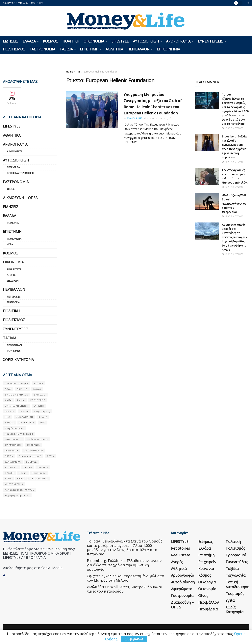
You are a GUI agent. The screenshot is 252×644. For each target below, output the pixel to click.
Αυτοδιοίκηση (146, 41)
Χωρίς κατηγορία (18, 360)
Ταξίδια (66, 49)
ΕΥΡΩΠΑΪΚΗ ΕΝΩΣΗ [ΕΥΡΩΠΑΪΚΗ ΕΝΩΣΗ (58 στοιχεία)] (17, 406)
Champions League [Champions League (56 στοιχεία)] (17, 383)
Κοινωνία (13, 223)
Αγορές (11, 275)
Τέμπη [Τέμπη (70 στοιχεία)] (23, 473)
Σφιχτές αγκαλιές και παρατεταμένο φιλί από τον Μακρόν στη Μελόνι (126, 578)
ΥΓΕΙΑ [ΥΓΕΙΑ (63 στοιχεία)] (8, 478)
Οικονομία (94, 41)
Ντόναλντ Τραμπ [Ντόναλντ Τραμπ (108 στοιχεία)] (38, 439)
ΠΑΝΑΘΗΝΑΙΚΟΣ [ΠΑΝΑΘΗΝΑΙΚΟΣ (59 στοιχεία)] (33, 450)
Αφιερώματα (15, 151)
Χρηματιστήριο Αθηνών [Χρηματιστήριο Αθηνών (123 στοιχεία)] (20, 490)
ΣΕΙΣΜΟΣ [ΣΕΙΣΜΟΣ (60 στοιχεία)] (31, 462)
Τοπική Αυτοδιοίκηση (20, 173)
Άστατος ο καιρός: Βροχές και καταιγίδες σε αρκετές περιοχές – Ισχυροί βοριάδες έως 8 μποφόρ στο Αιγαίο (235, 237)
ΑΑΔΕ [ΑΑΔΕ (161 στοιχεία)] (8, 389)
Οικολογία (13, 302)
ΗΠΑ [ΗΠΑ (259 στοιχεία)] (8, 417)
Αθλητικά (114, 49)
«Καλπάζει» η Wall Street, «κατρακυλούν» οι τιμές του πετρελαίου (234, 204)
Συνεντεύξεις (210, 41)
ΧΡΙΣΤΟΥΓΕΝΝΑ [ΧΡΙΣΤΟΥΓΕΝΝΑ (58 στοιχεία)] (14, 484)
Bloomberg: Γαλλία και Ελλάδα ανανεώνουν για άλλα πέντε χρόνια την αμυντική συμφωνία (124, 565)
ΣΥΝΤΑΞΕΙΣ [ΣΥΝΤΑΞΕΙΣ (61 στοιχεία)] (11, 467)
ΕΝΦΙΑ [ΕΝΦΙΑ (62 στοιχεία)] (21, 400)
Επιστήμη (89, 49)
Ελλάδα (29, 41)
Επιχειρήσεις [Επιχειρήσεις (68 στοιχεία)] (42, 411)
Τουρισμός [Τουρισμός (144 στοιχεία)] (39, 473)
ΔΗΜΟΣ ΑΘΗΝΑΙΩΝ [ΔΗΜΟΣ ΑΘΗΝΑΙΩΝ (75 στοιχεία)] (17, 395)
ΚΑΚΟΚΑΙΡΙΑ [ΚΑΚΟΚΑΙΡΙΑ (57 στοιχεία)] (27, 422)
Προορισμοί (14, 345)
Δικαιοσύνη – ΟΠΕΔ (20, 198)
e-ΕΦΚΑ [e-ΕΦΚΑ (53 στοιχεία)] (38, 383)
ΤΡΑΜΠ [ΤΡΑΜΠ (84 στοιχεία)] (9, 473)
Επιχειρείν (13, 281)
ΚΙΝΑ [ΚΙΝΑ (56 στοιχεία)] (43, 422)
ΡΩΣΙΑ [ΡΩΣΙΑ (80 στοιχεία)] (50, 456)
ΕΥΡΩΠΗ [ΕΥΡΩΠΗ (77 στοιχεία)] (39, 406)
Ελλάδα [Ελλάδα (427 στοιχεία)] (24, 411)
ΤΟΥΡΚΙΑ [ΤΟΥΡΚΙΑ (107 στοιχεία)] (43, 467)
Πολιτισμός (14, 49)
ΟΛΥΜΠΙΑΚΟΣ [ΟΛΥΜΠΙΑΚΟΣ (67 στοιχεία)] (13, 445)
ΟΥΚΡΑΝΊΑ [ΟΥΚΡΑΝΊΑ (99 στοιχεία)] (33, 445)
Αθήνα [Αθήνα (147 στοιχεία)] (37, 389)
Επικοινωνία (168, 49)
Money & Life (135, 118)
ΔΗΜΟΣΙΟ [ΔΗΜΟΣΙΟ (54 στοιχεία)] (40, 395)
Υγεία (10, 244)
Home (70, 72)
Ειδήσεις (11, 41)
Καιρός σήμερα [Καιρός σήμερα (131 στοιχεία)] (14, 428)
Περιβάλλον (139, 49)
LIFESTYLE (120, 41)
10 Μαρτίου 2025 (155, 118)
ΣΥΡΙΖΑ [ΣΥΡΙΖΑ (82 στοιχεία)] (28, 467)
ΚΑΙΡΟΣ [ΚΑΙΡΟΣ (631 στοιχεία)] (9, 422)
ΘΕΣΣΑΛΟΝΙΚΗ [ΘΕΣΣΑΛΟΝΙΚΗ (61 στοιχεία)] (24, 417)
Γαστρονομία (42, 49)
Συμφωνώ (134, 639)
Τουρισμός (14, 351)
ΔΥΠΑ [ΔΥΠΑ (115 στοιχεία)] (8, 400)
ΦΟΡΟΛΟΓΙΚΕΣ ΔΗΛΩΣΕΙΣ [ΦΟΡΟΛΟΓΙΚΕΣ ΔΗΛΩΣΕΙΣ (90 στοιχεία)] (33, 478)
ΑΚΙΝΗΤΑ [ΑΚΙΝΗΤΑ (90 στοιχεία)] (22, 389)
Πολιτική (71, 41)
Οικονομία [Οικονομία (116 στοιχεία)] (12, 450)
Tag (78, 72)
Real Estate (14, 269)
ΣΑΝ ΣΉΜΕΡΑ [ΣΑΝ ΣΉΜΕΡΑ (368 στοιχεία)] (13, 462)
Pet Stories (14, 297)
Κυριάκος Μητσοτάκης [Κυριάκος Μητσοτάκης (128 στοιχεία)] (19, 434)
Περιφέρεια (13, 167)
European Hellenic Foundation (101, 72)
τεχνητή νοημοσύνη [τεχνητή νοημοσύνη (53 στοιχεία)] (17, 495)
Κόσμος (50, 41)
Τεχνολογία (14, 239)
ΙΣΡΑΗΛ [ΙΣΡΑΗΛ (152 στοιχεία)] (43, 417)
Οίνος (11, 189)
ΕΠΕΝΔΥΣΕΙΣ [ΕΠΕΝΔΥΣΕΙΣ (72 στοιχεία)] (38, 400)
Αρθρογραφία (178, 41)
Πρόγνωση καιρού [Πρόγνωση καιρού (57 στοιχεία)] (30, 456)
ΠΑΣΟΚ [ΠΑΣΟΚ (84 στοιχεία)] (9, 456)
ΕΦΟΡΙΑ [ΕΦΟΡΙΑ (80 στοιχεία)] (10, 411)
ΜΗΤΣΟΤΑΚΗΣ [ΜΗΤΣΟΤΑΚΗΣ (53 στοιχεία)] (13, 439)
